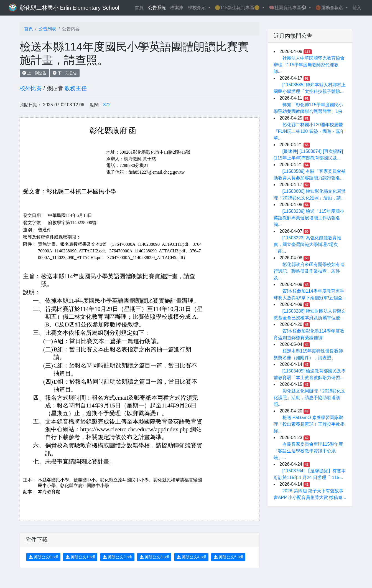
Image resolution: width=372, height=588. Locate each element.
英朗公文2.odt (117, 557)
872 (107, 105)
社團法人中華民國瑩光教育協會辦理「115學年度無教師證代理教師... (309, 65)
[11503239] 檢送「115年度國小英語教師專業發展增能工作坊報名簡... (309, 218)
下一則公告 (65, 73)
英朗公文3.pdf (154, 557)
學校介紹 (197, 8)
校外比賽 (31, 88)
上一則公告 (34, 73)
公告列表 (47, 29)
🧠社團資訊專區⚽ (288, 8)
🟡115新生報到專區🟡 (238, 8)
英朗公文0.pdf (43, 557)
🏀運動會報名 (330, 8)
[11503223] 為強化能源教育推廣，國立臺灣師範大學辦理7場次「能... (308, 244)
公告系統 (157, 8)
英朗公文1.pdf (80, 557)
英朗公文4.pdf (191, 557)
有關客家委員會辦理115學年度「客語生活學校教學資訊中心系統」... (308, 451)
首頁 (140, 7)
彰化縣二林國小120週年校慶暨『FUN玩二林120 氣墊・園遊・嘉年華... (309, 131)
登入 (357, 8)
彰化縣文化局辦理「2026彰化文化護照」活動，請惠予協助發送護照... (310, 398)
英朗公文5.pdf (228, 557)
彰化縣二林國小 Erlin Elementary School (69, 8)
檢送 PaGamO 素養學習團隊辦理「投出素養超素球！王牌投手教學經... (309, 424)
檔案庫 (177, 8)
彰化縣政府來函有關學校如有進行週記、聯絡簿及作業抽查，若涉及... (309, 271)
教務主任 (76, 88)
